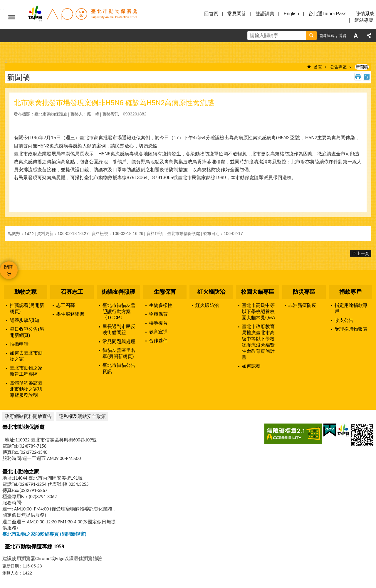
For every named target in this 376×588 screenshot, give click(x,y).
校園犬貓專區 (258, 292)
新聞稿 (362, 67)
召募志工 (72, 292)
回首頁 (211, 14)
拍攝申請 (19, 344)
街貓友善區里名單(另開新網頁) (119, 353)
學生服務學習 (70, 314)
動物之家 (26, 292)
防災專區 (304, 292)
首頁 (318, 67)
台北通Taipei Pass (328, 14)
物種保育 (158, 314)
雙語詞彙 (265, 14)
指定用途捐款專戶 (351, 308)
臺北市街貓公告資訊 (119, 368)
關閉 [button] (9, 267)
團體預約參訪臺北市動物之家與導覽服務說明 (26, 389)
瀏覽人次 (11, 573)
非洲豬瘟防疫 (302, 305)
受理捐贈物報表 (351, 329)
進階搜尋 (326, 36)
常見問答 (237, 14)
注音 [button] (367, 77)
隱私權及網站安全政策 (82, 416)
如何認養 (251, 366)
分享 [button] (369, 36)
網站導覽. (365, 20)
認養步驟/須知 (24, 320)
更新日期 (11, 566)
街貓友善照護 (118, 292)
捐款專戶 (350, 292)
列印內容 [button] (358, 77)
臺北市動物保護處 (82, 17)
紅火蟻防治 (211, 292)
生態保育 (165, 292)
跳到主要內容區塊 (3, 3)
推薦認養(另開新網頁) (27, 308)
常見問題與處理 (119, 341)
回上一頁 (361, 253)
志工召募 (66, 305)
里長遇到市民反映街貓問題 (119, 330)
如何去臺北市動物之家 (26, 356)
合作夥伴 (158, 341)
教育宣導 (158, 332)
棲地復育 (158, 323)
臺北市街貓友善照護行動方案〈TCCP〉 (119, 311)
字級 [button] (356, 36)
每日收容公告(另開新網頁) (27, 332)
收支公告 (344, 320)
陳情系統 (365, 14)
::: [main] (7, 61)
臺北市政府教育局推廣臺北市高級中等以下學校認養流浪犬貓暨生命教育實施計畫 (258, 342)
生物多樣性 (161, 305)
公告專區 (338, 67)
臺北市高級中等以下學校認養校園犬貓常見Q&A (258, 311)
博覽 (343, 36)
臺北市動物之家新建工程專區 (26, 371)
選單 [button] (12, 17)
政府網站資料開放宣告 (28, 416)
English (291, 14)
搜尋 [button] (311, 36)
